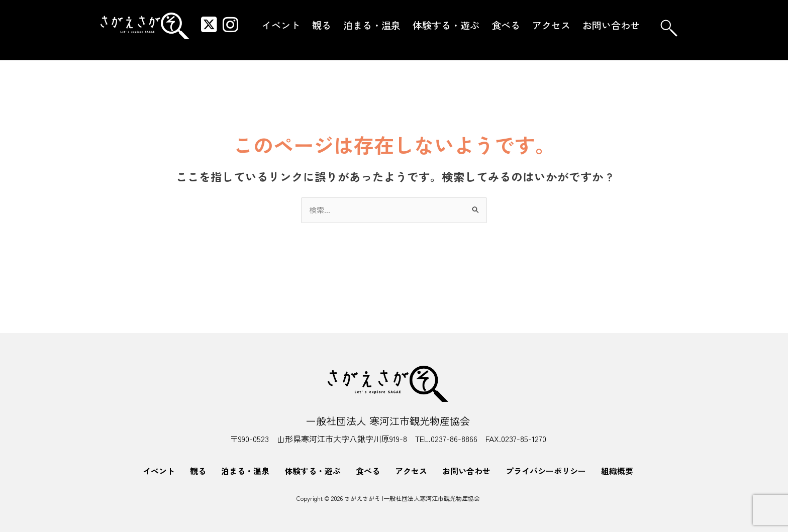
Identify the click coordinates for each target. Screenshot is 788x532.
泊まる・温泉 (372, 25)
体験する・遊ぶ (446, 25)
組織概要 (617, 471)
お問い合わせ (611, 25)
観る (322, 25)
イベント (281, 25)
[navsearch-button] (669, 28)
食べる (506, 25)
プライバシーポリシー (546, 471)
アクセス (551, 25)
